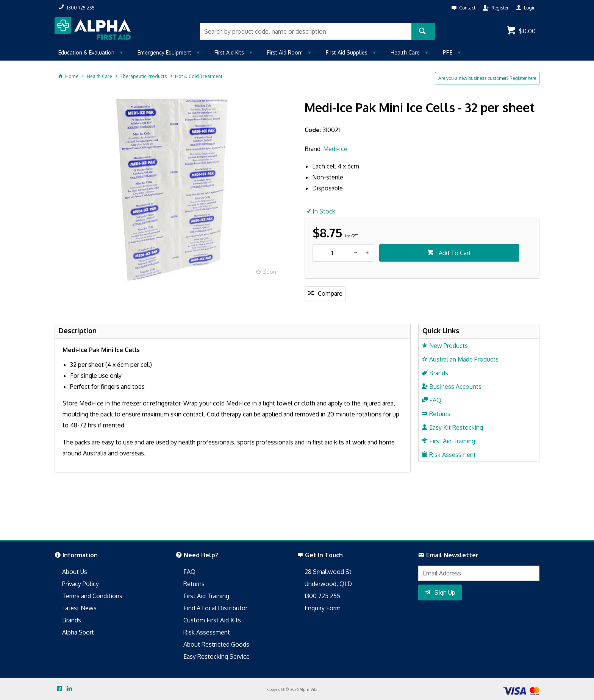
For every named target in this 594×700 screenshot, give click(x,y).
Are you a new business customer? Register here (487, 78)
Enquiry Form (323, 608)
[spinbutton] (331, 253)
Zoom (270, 272)
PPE (448, 52)
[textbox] (306, 31)
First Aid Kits (229, 52)
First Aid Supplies (347, 52)
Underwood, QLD (328, 584)
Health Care (405, 52)
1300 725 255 (322, 596)
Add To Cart (454, 253)
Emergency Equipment (164, 52)
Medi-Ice (335, 149)
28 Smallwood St (328, 572)
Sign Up (445, 592)
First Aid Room (285, 52)
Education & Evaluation (86, 52)
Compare (330, 293)
